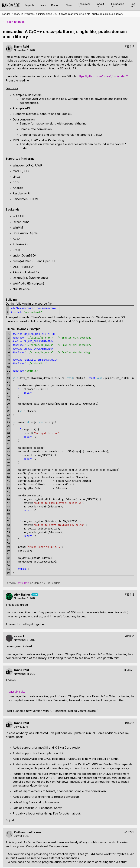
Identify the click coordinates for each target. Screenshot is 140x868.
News (69, 5)
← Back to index (14, 22)
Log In (133, 5)
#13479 (129, 670)
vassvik (19, 636)
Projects (29, 5)
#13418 (130, 595)
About (101, 5)
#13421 (130, 636)
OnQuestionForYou (27, 832)
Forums (6, 14)
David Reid (21, 47)
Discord (56, 5)
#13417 (130, 47)
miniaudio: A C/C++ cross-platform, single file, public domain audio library (81, 14)
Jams (43, 5)
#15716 (130, 723)
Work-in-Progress (24, 14)
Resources (84, 5)
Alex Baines (22, 595)
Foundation (118, 5)
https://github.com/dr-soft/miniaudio (101, 76)
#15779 (129, 832)
